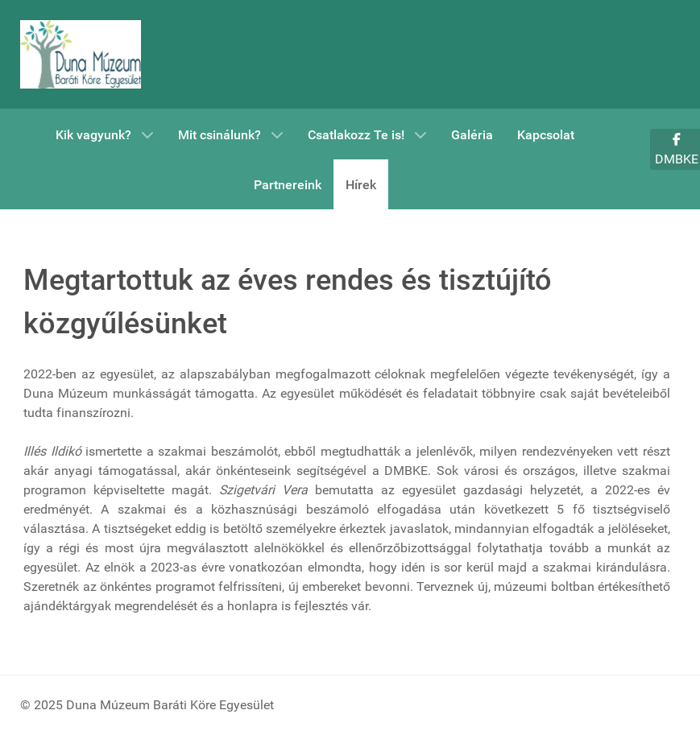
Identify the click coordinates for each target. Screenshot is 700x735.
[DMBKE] (81, 54)
